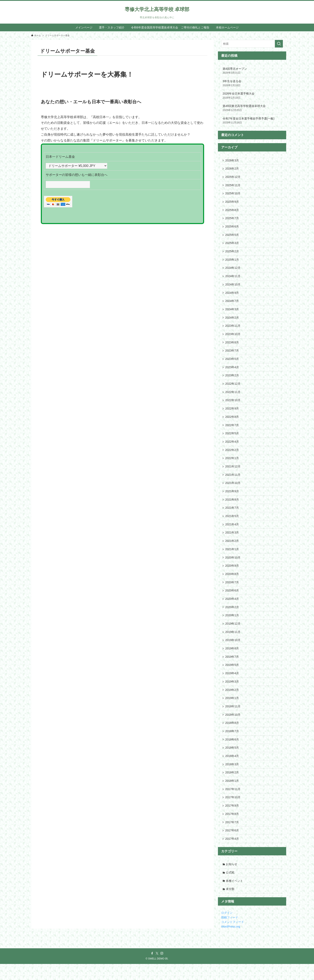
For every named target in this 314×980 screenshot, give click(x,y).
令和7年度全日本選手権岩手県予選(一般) (252, 121)
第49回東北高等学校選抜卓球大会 (252, 108)
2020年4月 (232, 609)
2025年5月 (232, 236)
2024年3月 (232, 313)
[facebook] (152, 969)
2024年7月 (232, 304)
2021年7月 (232, 516)
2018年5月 (232, 761)
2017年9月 (232, 820)
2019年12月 (233, 634)
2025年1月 (232, 262)
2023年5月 (232, 363)
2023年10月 (233, 338)
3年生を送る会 (252, 83)
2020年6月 (232, 600)
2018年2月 (232, 786)
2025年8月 (232, 211)
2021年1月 (232, 558)
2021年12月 (233, 473)
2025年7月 (232, 220)
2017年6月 (232, 845)
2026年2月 (232, 169)
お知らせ (232, 880)
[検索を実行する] (279, 44)
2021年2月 (232, 549)
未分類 (231, 905)
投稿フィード (230, 933)
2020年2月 (232, 617)
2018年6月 (232, 752)
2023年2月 (232, 380)
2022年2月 (232, 456)
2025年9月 (232, 203)
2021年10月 (233, 490)
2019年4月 (232, 685)
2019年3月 (232, 693)
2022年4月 (232, 448)
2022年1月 (232, 465)
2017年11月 (233, 803)
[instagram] (162, 969)
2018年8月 (232, 735)
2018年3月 (232, 778)
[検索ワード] (252, 44)
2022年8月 (232, 422)
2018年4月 (232, 769)
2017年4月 (232, 854)
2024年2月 (232, 321)
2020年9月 (232, 575)
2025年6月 (232, 228)
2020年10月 (233, 566)
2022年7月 (232, 431)
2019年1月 (232, 710)
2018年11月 (233, 719)
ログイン (227, 929)
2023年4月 (232, 372)
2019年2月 (232, 702)
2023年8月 (232, 346)
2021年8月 (232, 507)
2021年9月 (232, 499)
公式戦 (231, 888)
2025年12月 (233, 177)
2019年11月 (233, 642)
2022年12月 (233, 389)
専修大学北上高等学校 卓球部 (157, 9)
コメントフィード (233, 938)
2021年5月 (232, 524)
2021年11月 (233, 482)
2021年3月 (232, 541)
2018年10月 (233, 727)
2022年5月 (232, 440)
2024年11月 (233, 279)
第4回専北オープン (252, 71)
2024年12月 (233, 270)
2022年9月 (232, 414)
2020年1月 (232, 626)
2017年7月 (232, 837)
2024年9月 (232, 296)
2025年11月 (233, 186)
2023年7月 (232, 355)
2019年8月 (232, 659)
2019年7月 (232, 668)
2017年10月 (233, 812)
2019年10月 (233, 651)
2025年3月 (232, 245)
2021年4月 (232, 532)
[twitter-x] (157, 969)
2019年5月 (232, 676)
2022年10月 (233, 406)
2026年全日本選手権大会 (252, 96)
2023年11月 (233, 330)
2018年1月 (232, 795)
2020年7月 (232, 592)
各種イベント (235, 896)
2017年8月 (232, 829)
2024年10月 (233, 287)
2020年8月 (232, 583)
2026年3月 (232, 160)
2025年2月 (232, 254)
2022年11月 (233, 397)
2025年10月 (233, 194)
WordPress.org (231, 942)
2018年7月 (232, 744)
